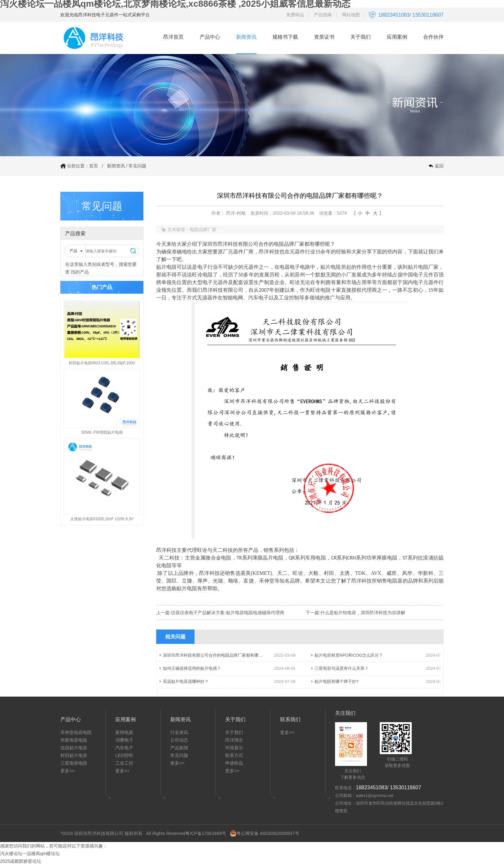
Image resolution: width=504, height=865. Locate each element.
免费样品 (295, 15)
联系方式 (234, 755)
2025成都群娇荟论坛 (21, 861)
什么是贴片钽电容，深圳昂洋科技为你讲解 (363, 613)
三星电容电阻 (74, 763)
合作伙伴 (433, 37)
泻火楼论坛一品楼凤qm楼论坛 (30, 853)
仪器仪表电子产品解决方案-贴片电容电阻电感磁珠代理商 (228, 613)
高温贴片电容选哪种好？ (186, 681)
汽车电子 (124, 748)
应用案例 (397, 37)
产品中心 (210, 37)
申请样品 (234, 763)
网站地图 (351, 15)
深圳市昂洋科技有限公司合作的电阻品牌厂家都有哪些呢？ (217, 655)
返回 (439, 166)
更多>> (67, 771)
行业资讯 (179, 732)
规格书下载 (285, 37)
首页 (94, 166)
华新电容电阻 (74, 740)
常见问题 (137, 166)
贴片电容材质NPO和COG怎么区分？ (349, 655)
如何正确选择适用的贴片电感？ (192, 668)
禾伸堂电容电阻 (76, 732)
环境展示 (234, 748)
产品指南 (323, 15)
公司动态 (179, 740)
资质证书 (324, 37)
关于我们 (361, 37)
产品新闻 (179, 748)
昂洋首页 (173, 37)
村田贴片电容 (74, 755)
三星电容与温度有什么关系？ (342, 668)
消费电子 (124, 740)
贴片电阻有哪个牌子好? (336, 681)
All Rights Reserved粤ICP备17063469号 (186, 833)
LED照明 (124, 755)
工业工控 (124, 763)
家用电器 (124, 732)
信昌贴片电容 (74, 748)
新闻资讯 (246, 37)
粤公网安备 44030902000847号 (265, 833)
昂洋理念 (234, 740)
